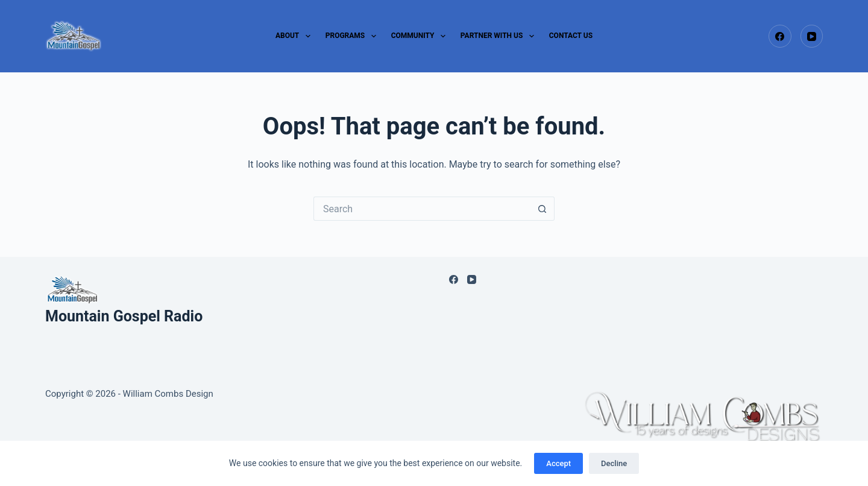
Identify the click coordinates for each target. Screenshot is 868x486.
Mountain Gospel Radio (124, 316)
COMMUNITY (421, 36)
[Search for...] (422, 209)
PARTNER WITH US (500, 36)
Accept (558, 463)
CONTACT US (571, 36)
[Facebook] (780, 36)
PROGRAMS (353, 36)
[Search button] (542, 209)
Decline (614, 463)
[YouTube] (812, 36)
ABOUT (295, 36)
